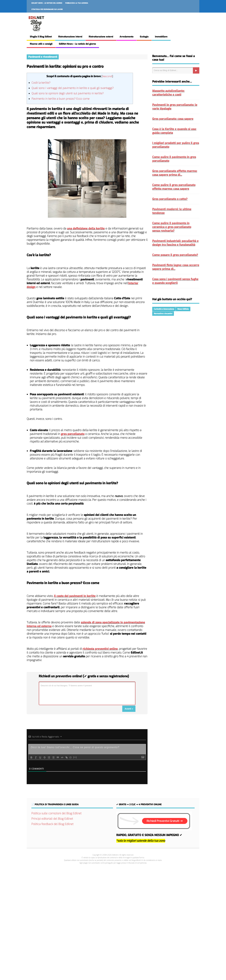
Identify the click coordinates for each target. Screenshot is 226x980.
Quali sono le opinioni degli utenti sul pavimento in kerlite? (68, 93)
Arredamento (126, 37)
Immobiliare (161, 37)
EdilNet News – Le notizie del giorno (47, 3)
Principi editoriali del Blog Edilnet (52, 819)
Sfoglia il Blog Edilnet (41, 37)
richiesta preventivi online (100, 649)
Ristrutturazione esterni (101, 37)
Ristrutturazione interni (70, 37)
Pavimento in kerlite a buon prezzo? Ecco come (61, 99)
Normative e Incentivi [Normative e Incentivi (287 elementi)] (163, 314)
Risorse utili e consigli (41, 44)
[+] (75, 757)
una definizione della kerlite (86, 229)
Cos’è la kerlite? (41, 83)
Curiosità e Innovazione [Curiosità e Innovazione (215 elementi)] (164, 309)
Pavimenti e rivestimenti (43, 57)
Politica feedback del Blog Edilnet (52, 824)
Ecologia (144, 37)
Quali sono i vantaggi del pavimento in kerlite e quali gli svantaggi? (73, 88)
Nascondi (107, 76)
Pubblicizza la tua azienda (77, 3)
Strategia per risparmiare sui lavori (47, 9)
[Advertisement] (113, 922)
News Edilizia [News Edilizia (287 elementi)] (183, 309)
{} (71, 757)
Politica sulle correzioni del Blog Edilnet (56, 813)
